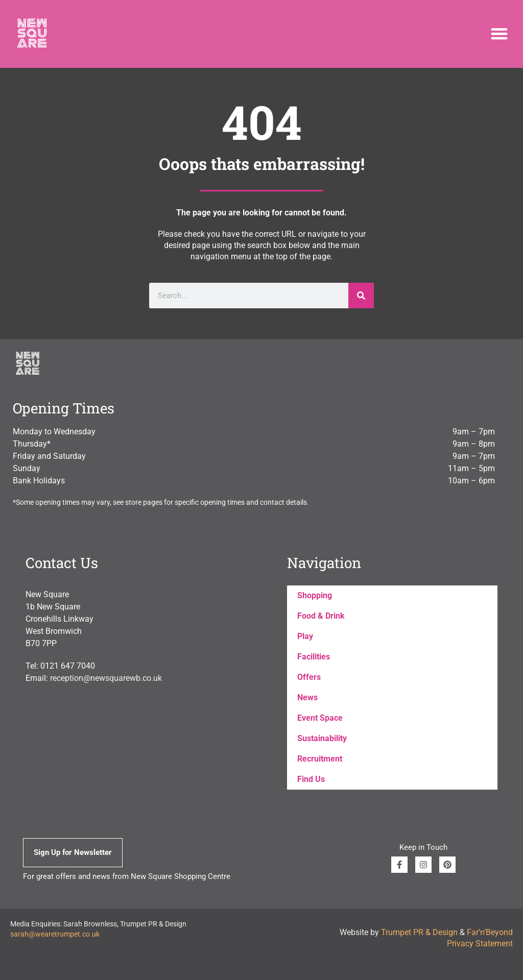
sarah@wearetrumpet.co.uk (55, 934)
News (307, 697)
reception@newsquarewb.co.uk (106, 678)
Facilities (314, 657)
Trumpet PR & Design (419, 932)
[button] (499, 34)
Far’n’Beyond (490, 932)
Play (305, 636)
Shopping (315, 595)
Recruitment (320, 759)
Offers (309, 677)
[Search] (361, 296)
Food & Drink (321, 616)
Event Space (320, 718)
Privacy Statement (480, 944)
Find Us (311, 779)
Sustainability (322, 738)
